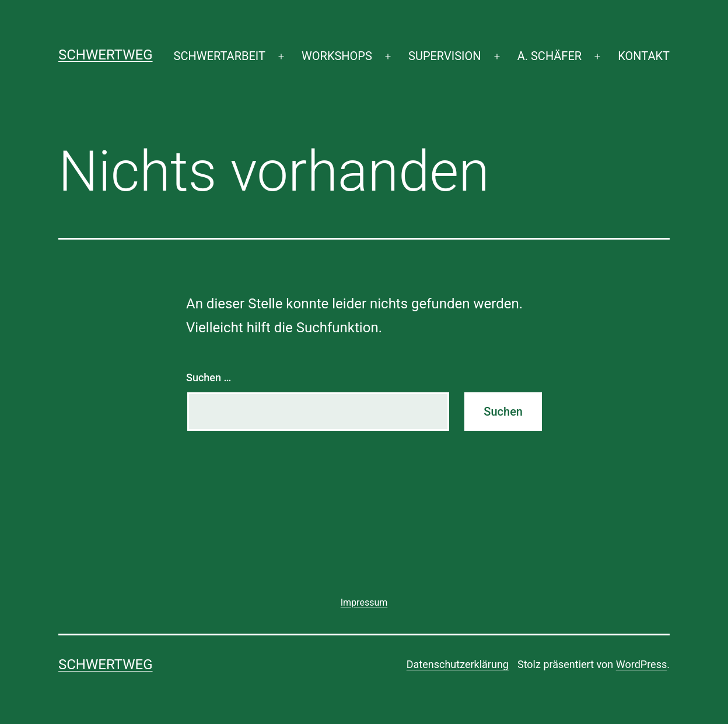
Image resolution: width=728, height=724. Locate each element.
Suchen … (209, 377)
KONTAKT (644, 56)
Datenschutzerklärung (458, 664)
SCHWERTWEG (106, 55)
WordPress (641, 664)
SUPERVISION (444, 56)
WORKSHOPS (337, 56)
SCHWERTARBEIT (220, 56)
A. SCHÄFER (549, 56)
